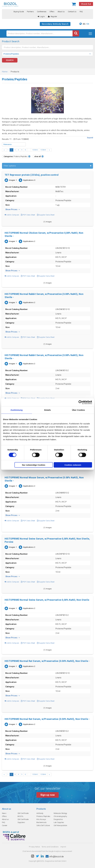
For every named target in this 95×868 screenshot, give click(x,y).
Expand (90, 138)
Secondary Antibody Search (55, 24)
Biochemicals (41, 822)
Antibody (40, 813)
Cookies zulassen (73, 465)
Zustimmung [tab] (17, 410)
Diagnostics (58, 819)
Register (53, 16)
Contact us (72, 12)
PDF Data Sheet (28, 215)
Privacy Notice (34, 847)
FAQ (81, 12)
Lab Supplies (59, 822)
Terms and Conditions (50, 847)
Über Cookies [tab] (78, 410)
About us (61, 12)
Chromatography (60, 816)
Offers (52, 12)
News (4, 813)
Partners (30, 12)
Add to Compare (12, 215)
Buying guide (19, 12)
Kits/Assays (41, 819)
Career (5, 825)
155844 (43, 150)
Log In (41, 16)
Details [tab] (48, 410)
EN (88, 24)
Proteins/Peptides (43, 816)
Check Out (86, 4)
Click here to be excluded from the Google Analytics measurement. (47, 851)
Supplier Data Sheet (46, 215)
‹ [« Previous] (4, 150)
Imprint (63, 847)
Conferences (42, 12)
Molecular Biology (60, 813)
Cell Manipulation (60, 825)
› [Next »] (49, 150)
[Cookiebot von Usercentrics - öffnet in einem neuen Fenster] (80, 402)
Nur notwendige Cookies (34, 465)
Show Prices (13, 209)
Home (5, 72)
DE (84, 24)
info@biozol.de (55, 857)
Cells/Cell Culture (43, 825)
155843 (35, 150)
